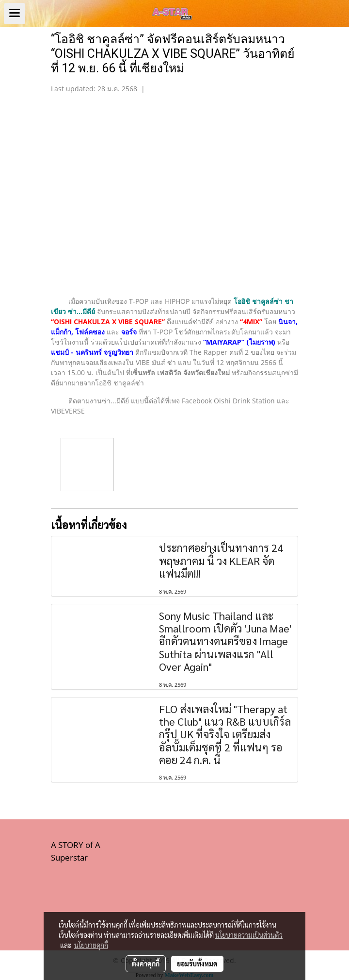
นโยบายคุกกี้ (91, 945)
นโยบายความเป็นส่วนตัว (249, 935)
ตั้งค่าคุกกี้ (146, 963)
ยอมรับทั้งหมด (197, 963)
